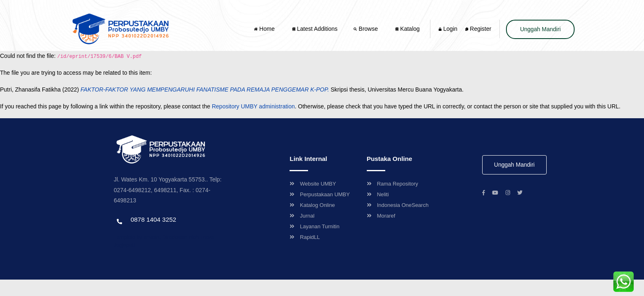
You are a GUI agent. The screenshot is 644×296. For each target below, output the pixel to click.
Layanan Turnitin (314, 226)
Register (478, 29)
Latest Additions (315, 29)
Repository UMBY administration (253, 106)
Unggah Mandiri (540, 29)
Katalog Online (312, 205)
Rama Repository (392, 184)
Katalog (407, 29)
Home (265, 29)
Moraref (381, 216)
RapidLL (305, 237)
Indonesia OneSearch (398, 205)
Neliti (378, 194)
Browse (366, 29)
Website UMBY (313, 184)
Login (448, 29)
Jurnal (302, 216)
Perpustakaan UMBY (320, 194)
